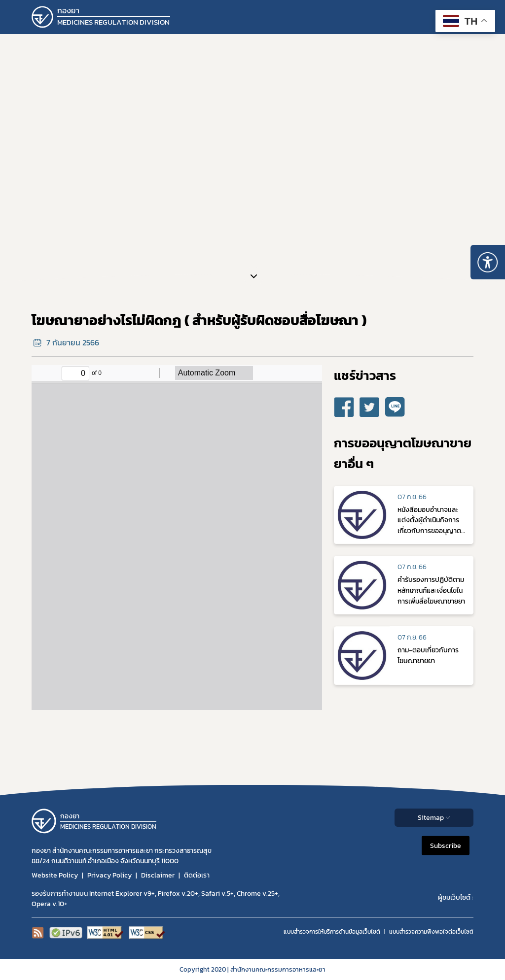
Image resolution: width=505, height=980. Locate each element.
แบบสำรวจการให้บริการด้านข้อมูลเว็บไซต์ (332, 932)
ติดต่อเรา (197, 875)
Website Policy (55, 875)
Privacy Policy (109, 875)
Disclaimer (158, 875)
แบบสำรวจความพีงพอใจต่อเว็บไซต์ (431, 932)
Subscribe (446, 845)
